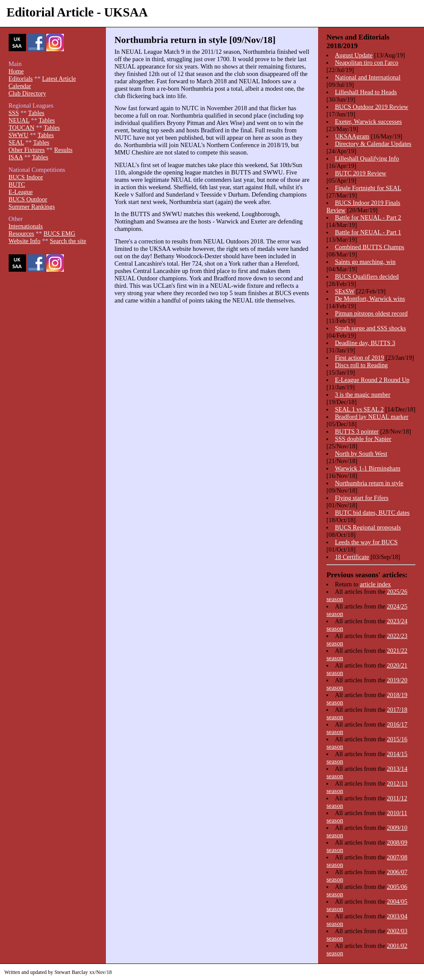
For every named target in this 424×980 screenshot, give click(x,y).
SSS (14, 113)
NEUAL (19, 120)
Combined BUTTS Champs (370, 247)
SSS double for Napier (363, 439)
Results (63, 150)
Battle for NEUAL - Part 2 (368, 217)
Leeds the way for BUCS (366, 542)
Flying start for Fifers (362, 498)
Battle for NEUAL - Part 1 (368, 232)
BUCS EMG (59, 233)
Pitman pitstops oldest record (371, 313)
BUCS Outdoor (28, 199)
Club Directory (28, 93)
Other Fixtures (27, 150)
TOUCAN (22, 128)
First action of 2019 (360, 358)
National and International (368, 77)
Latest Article (59, 79)
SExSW (345, 291)
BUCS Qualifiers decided (367, 276)
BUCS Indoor (26, 177)
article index (375, 584)
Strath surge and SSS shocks (371, 328)
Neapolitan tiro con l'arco (367, 62)
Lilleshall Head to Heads (366, 92)
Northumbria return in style (369, 483)
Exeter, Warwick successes (368, 122)
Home (16, 71)
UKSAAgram (352, 136)
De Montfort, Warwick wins (370, 299)
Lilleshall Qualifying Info (367, 158)
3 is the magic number (363, 395)
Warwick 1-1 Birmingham (368, 468)
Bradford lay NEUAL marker (372, 417)
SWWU (19, 135)
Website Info (25, 241)
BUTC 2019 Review (361, 173)
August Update (354, 55)
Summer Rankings (32, 207)
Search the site (68, 241)
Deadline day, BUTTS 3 (365, 343)
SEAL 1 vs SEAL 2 (359, 409)
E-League (21, 192)
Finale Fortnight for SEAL (368, 188)
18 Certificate (352, 557)
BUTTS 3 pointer (357, 431)
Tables (36, 113)
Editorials (21, 79)
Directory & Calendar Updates (373, 144)
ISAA (16, 157)
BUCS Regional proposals (368, 527)
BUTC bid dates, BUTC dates (372, 513)
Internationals (26, 226)
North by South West (361, 454)
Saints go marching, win (365, 262)
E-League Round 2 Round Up (372, 380)
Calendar (20, 86)
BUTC (17, 184)
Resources (21, 233)
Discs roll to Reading (362, 365)
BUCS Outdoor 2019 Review (372, 107)
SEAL (16, 142)
